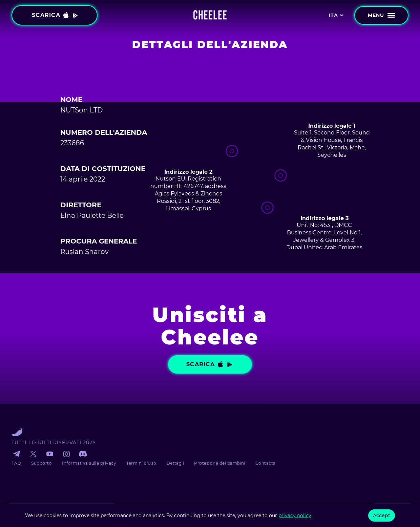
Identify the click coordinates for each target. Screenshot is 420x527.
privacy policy (295, 515)
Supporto (41, 463)
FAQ (16, 463)
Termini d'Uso (141, 463)
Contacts (265, 463)
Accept (382, 515)
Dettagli (175, 463)
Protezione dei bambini (220, 463)
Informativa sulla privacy (89, 463)
